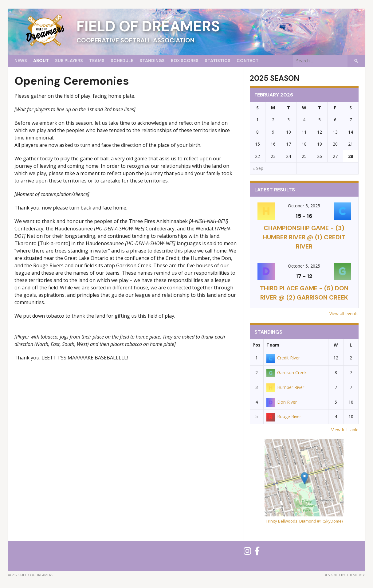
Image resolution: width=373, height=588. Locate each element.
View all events (344, 314)
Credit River (283, 358)
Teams (97, 61)
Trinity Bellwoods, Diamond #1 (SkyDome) (304, 521)
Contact (248, 61)
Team (273, 345)
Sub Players (69, 61)
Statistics (218, 61)
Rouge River (284, 416)
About (41, 61)
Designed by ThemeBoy (344, 575)
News (21, 61)
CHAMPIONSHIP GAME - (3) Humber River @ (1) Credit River (304, 237)
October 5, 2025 (304, 206)
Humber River (285, 387)
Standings (152, 61)
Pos (257, 345)
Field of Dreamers (148, 26)
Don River (282, 402)
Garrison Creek (287, 372)
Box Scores (185, 61)
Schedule (122, 61)
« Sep (258, 168)
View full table (345, 430)
